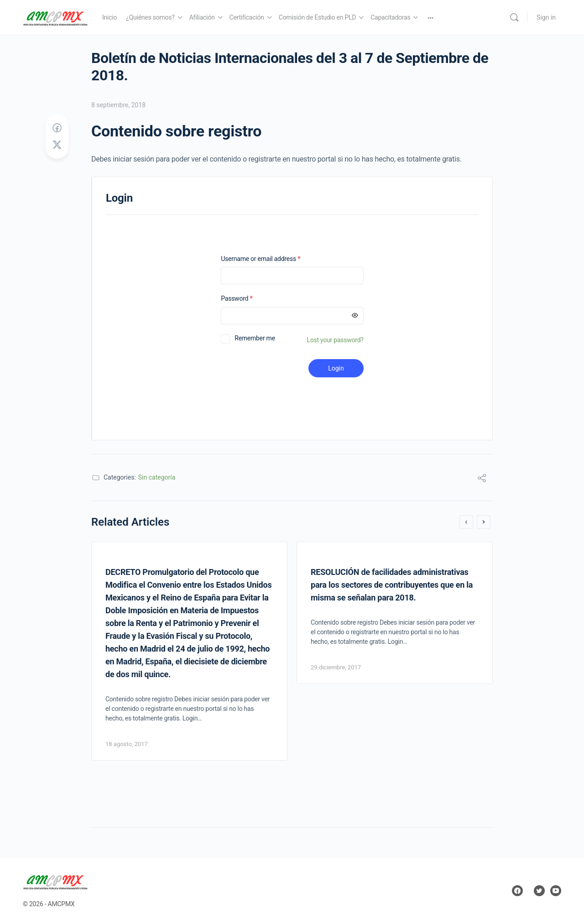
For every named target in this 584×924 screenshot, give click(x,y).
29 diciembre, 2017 (336, 667)
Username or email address (272, 259)
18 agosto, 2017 (127, 744)
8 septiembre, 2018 (118, 105)
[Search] (514, 17)
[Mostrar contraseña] (355, 316)
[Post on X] (57, 145)
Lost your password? (335, 340)
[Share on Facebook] (57, 128)
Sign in (546, 17)
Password (248, 299)
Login (336, 368)
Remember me (255, 338)
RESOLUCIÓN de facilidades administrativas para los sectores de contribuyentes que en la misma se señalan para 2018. (392, 585)
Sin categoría (157, 477)
